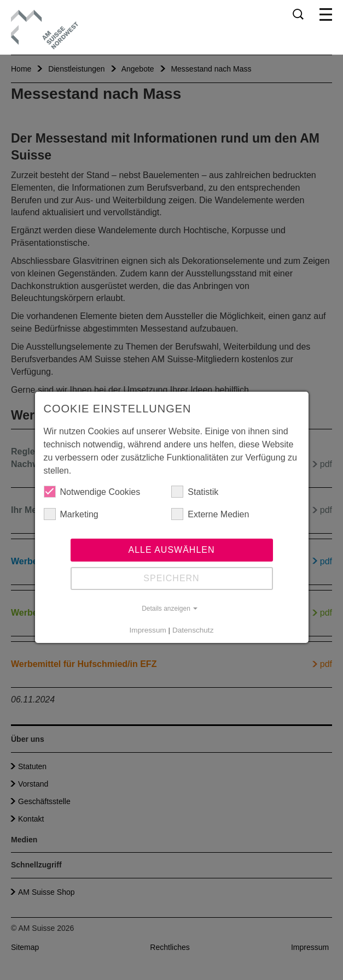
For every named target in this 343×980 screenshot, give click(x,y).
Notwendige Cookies (92, 492)
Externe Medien (210, 514)
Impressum (148, 630)
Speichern (171, 578)
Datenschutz (193, 630)
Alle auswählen (171, 550)
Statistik (195, 492)
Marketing (71, 514)
